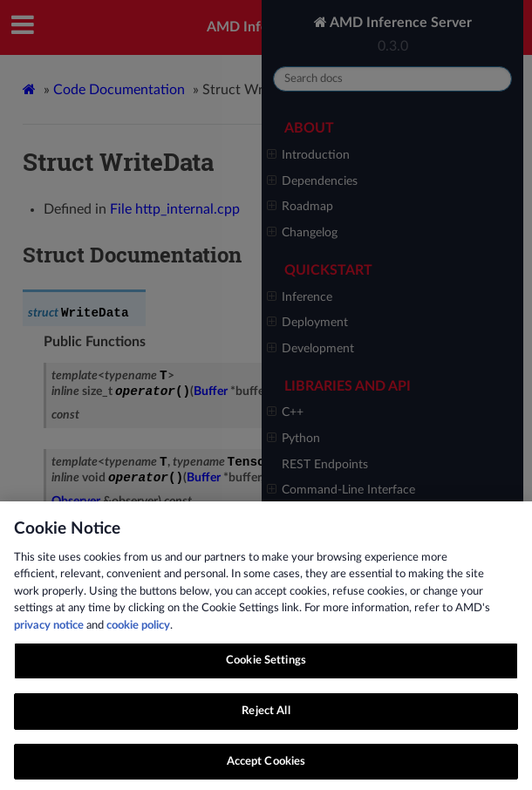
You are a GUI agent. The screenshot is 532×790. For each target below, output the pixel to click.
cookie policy (138, 635)
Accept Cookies (266, 771)
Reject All (266, 721)
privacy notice (49, 635)
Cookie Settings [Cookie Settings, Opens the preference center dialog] (266, 671)
